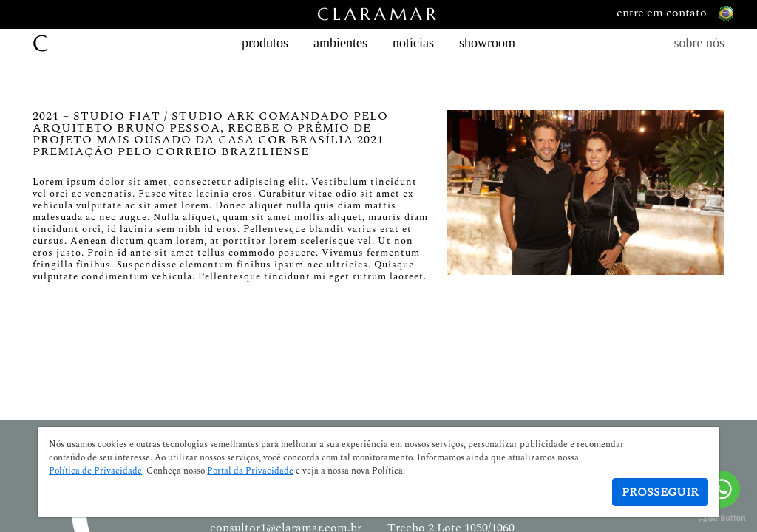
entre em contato (675, 13)
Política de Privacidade (95, 471)
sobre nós (700, 43)
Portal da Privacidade (250, 471)
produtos (265, 43)
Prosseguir (660, 492)
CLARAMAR (378, 14)
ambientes (340, 43)
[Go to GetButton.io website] (722, 517)
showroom (487, 43)
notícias (413, 43)
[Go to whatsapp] (722, 489)
